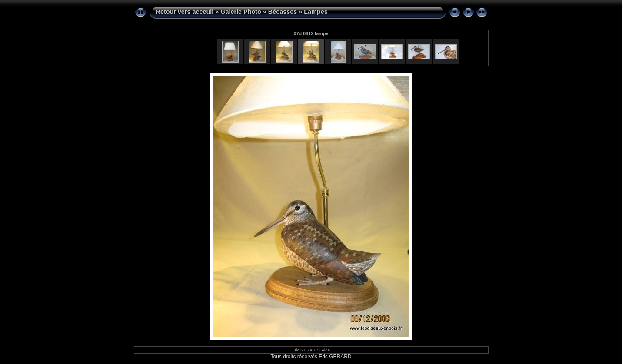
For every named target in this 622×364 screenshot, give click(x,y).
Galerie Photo (241, 12)
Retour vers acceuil (185, 12)
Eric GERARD (305, 350)
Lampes (316, 12)
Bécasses (283, 12)
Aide (326, 350)
